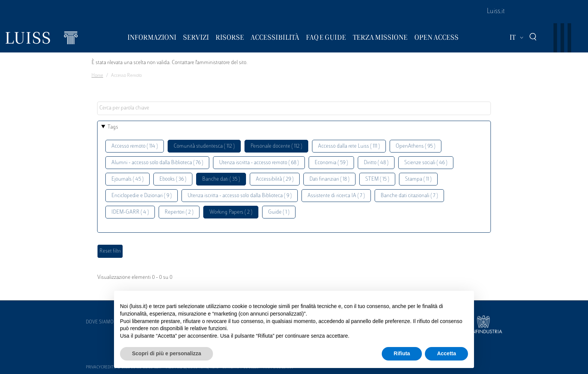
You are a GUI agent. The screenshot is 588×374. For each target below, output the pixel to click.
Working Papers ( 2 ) (231, 212)
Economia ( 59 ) (331, 163)
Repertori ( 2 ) (179, 212)
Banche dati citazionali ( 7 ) (409, 196)
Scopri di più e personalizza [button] (166, 353)
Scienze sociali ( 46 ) (426, 163)
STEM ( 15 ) (377, 179)
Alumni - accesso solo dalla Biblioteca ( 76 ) (157, 163)
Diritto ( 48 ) (376, 163)
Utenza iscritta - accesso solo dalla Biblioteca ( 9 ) (240, 196)
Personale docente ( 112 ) (276, 146)
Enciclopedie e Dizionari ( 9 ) (142, 196)
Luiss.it (496, 12)
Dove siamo (100, 322)
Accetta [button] (446, 353)
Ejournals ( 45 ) (127, 179)
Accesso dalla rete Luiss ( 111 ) (349, 146)
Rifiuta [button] (402, 353)
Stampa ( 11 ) (418, 179)
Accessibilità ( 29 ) (275, 179)
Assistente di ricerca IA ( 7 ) (336, 196)
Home (97, 76)
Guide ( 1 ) (279, 212)
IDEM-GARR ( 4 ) (130, 212)
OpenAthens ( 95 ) (415, 146)
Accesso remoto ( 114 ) (135, 146)
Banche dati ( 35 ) (221, 179)
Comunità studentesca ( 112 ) (204, 146)
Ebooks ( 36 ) (173, 179)
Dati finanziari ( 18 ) (329, 179)
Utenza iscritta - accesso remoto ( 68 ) (259, 163)
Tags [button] (113, 127)
